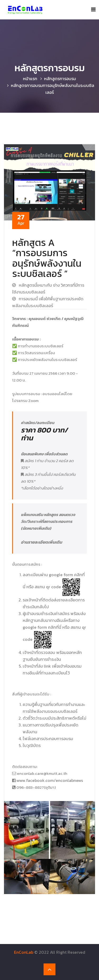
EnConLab (24, 952)
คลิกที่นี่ (55, 627)
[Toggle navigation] (93, 9)
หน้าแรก (30, 79)
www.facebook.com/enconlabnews (50, 780)
